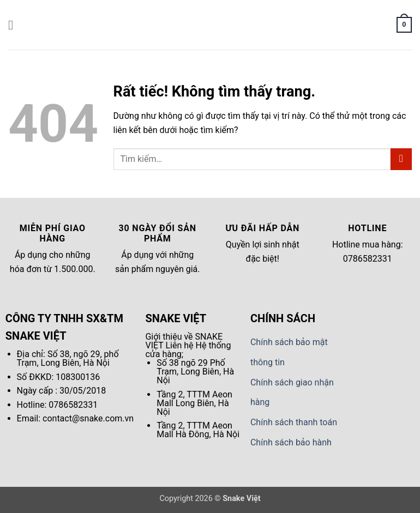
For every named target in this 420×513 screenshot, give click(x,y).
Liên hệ (179, 345)
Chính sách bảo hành (291, 442)
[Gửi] (401, 159)
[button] (15, 25)
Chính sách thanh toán (294, 422)
